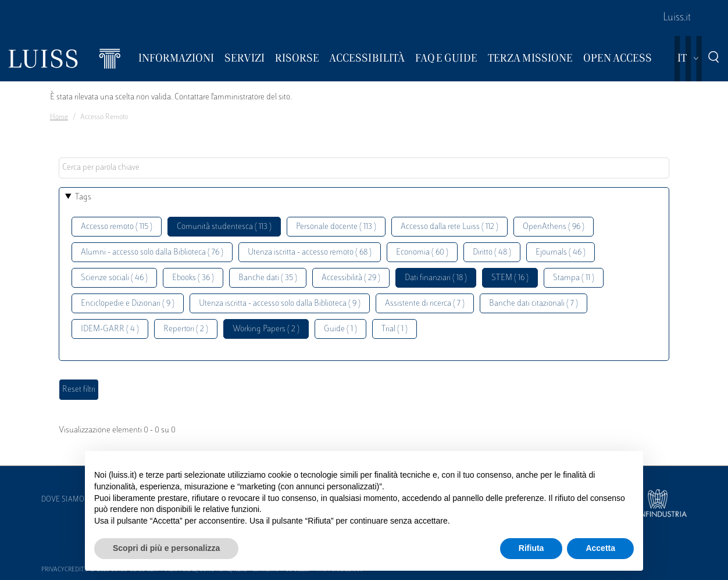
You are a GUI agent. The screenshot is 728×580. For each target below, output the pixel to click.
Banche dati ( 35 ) (268, 278)
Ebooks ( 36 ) (193, 278)
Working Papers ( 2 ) (266, 329)
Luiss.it (677, 18)
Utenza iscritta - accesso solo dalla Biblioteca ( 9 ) (280, 304)
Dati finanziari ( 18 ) (436, 278)
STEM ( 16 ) (510, 278)
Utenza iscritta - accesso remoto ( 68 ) (310, 253)
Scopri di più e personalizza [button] (166, 548)
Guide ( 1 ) (340, 329)
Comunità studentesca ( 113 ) (224, 227)
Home (59, 117)
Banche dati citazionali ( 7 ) (533, 304)
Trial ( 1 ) (395, 329)
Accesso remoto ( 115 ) (117, 227)
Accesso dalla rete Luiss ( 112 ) (449, 227)
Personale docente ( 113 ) (336, 227)
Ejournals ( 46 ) (561, 253)
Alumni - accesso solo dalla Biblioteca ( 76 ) (152, 253)
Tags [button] (83, 197)
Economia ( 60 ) (422, 253)
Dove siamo (63, 500)
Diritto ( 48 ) (492, 253)
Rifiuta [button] (531, 548)
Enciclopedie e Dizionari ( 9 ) (128, 304)
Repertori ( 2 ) (186, 329)
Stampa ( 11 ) (574, 278)
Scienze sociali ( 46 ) (114, 278)
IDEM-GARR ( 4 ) (110, 329)
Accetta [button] (600, 548)
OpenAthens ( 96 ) (554, 227)
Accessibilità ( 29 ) (351, 278)
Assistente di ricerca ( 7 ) (425, 304)
